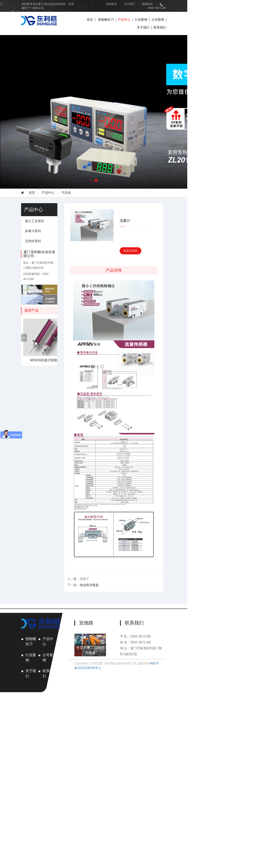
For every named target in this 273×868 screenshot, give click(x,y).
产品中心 (171, 16)
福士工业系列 (42, 213)
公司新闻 (205, 16)
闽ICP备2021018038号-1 (196, 852)
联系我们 (239, 16)
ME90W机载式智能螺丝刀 (55, 353)
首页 (137, 16)
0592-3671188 (235, 4)
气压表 (73, 184)
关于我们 (189, 4)
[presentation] (31, 330)
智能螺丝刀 (153, 16)
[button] (134, 172)
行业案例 (188, 16)
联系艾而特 (182, 243)
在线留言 (171, 4)
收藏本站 (207, 4)
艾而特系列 (40, 233)
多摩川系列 (40, 223)
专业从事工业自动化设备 (129, 842)
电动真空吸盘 (114, 760)
